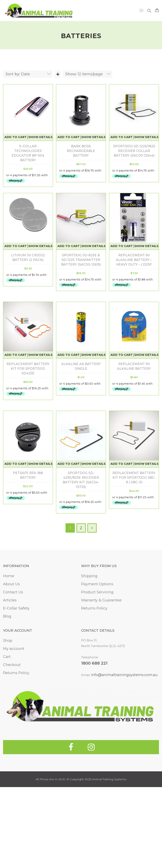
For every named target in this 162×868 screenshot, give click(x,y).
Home (9, 662)
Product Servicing (97, 678)
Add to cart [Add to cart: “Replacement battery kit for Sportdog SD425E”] (119, 343)
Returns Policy (94, 694)
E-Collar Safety (16, 694)
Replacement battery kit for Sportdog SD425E (131, 357)
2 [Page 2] (81, 614)
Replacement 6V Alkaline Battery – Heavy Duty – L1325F (81, 357)
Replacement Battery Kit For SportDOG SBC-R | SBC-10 (81, 564)
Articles (10, 686)
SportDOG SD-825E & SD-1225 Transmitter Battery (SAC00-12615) (28, 357)
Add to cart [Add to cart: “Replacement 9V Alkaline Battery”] (69, 448)
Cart (7, 743)
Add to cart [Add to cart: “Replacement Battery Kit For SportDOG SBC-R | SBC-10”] (69, 550)
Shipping (89, 662)
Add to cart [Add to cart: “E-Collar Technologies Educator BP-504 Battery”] (16, 137)
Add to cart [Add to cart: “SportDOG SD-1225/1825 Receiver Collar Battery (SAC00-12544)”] (122, 137)
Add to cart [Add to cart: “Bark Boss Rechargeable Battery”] (69, 137)
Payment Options (97, 670)
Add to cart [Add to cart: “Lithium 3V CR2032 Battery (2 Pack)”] (69, 241)
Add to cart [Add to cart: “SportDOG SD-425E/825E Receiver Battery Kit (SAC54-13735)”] (16, 550)
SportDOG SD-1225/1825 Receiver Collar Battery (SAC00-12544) (134, 151)
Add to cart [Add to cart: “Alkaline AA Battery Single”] (16, 448)
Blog (7, 703)
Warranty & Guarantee (101, 686)
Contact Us (13, 678)
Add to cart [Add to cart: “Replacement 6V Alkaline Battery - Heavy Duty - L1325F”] (69, 343)
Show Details (40, 137)
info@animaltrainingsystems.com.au (124, 761)
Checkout (12, 751)
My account (14, 735)
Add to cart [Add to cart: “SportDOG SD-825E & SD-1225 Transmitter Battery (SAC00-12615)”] (16, 343)
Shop (8, 727)
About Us (11, 670)
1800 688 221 (94, 749)
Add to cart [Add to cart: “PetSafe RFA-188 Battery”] (119, 448)
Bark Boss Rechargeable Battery (81, 151)
